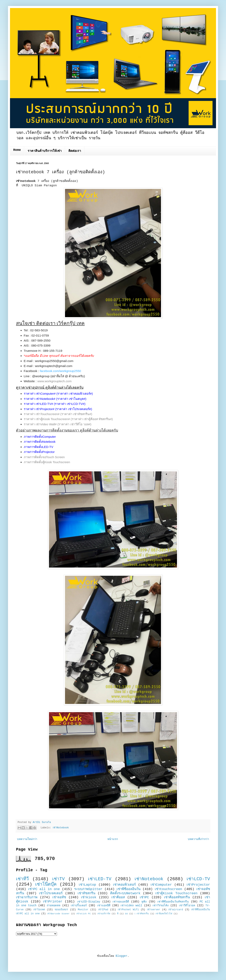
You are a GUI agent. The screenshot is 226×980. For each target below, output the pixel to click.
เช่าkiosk (89, 897)
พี (118, 914)
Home (17, 150)
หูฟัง (144, 902)
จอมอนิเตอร (61, 910)
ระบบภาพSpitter (88, 889)
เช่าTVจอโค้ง (161, 905)
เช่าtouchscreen (168, 889)
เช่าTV (58, 879)
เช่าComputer (161, 885)
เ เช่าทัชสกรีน (142, 914)
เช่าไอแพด (39, 910)
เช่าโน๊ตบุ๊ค (46, 884)
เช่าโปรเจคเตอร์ (51, 893)
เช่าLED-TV (100, 879)
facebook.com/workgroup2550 (60, 371)
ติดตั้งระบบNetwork (125, 893)
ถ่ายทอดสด (54, 905)
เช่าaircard (176, 910)
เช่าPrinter (53, 902)
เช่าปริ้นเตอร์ (79, 905)
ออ (126, 914)
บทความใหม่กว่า (27, 839)
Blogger (121, 956)
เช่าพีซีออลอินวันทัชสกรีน (173, 902)
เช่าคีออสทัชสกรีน (177, 897)
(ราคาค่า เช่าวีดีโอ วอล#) (74, 424)
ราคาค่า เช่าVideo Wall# (40, 424)
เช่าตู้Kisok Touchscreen (176, 893)
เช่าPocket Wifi (128, 910)
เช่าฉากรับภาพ (27, 897)
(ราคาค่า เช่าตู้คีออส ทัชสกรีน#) (92, 419)
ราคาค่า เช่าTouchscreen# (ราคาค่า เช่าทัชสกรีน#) (58, 414)
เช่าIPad (103, 910)
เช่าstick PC (84, 914)
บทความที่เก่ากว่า (198, 839)
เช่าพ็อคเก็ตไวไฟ (164, 914)
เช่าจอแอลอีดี (121, 902)
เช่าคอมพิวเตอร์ (124, 885)
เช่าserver (153, 910)
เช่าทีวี (22, 879)
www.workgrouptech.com (54, 381)
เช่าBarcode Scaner (58, 914)
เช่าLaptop (87, 885)
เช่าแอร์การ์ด (104, 914)
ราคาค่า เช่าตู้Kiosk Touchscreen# (47, 419)
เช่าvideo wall (131, 905)
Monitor (83, 910)
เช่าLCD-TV (198, 879)
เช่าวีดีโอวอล (187, 905)
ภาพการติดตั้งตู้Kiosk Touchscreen (47, 462)
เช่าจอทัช (59, 897)
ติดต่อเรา (75, 151)
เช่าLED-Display (89, 902)
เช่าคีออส (118, 897)
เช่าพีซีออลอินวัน (128, 889)
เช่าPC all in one (44, 889)
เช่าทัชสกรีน (86, 893)
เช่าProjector (198, 885)
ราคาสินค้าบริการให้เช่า (45, 151)
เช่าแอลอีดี (104, 905)
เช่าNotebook (61, 828)
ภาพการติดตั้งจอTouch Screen (44, 457)
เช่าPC (144, 897)
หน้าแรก (113, 839)
